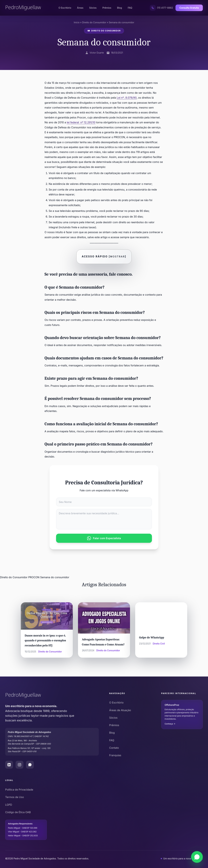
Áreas (80, 8)
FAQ (130, 8)
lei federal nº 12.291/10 (81, 122)
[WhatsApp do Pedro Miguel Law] (30, 765)
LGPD (9, 805)
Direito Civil (159, 644)
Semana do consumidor (55, 577)
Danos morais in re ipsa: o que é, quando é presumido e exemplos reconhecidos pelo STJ (45, 640)
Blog (120, 8)
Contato (114, 748)
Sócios (93, 8)
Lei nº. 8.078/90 (127, 98)
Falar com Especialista (104, 538)
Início (77, 22)
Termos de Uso (15, 797)
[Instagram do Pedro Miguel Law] (19, 765)
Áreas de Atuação (120, 710)
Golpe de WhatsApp (152, 637)
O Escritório (65, 8)
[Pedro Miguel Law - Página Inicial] (23, 8)
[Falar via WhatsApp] (197, 857)
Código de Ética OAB (18, 812)
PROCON (34, 577)
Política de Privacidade (19, 790)
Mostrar (118, 256)
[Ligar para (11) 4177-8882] (161, 8)
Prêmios (107, 8)
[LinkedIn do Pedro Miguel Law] (9, 765)
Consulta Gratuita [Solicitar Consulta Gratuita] (189, 8)
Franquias (115, 755)
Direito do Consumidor (94, 22)
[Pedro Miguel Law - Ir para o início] (52, 695)
